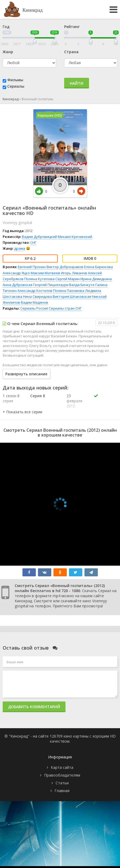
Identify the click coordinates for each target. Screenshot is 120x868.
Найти (77, 83)
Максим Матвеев (45, 273)
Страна (71, 52)
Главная (62, 791)
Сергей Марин (67, 279)
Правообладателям (62, 775)
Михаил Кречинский (75, 237)
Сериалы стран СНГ (65, 308)
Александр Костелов (35, 291)
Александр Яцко (16, 273)
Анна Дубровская (18, 285)
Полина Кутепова (39, 279)
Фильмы (15, 80)
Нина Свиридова (37, 296)
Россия (42, 308)
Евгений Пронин (32, 267)
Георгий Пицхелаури (51, 285)
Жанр (8, 52)
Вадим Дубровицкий (39, 237)
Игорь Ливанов (74, 273)
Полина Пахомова (69, 291)
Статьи (62, 783)
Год (6, 27)
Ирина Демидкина (96, 279)
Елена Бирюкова (98, 267)
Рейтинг (72, 27)
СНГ (33, 242)
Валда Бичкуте (82, 285)
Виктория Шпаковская (72, 296)
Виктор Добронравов (65, 267)
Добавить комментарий (34, 707)
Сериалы (16, 86)
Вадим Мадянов (34, 302)
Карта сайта (62, 767)
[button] (22, 412)
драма (20, 248)
